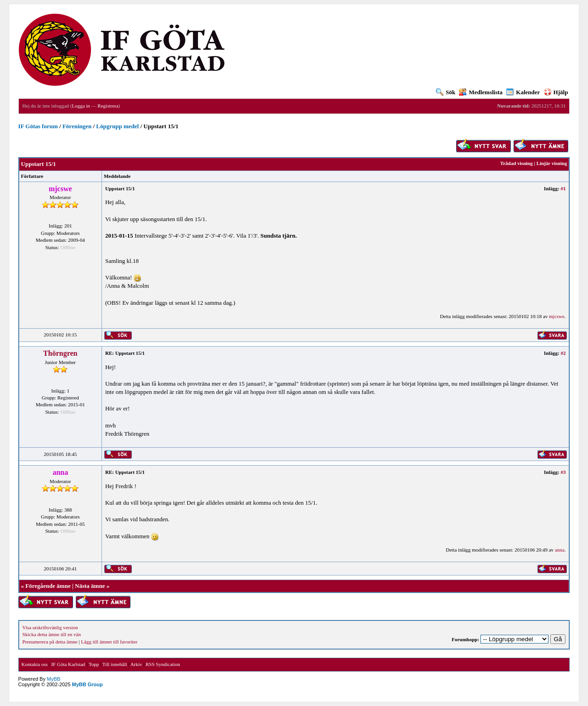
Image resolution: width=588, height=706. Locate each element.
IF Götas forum (38, 126)
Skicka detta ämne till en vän (52, 634)
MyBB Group (88, 684)
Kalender (523, 92)
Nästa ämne (90, 586)
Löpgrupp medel (117, 126)
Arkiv (136, 664)
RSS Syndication (163, 664)
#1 (563, 188)
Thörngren (60, 353)
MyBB (54, 679)
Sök (446, 92)
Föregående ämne (48, 586)
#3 (563, 472)
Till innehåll (115, 664)
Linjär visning (552, 163)
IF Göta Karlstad (68, 664)
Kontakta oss (35, 664)
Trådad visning (517, 163)
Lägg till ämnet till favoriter (109, 642)
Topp (94, 664)
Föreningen (77, 126)
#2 (563, 353)
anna (560, 550)
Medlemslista (481, 92)
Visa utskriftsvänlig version (50, 627)
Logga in (81, 106)
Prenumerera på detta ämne (50, 642)
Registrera (108, 106)
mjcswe (557, 316)
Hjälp (556, 92)
